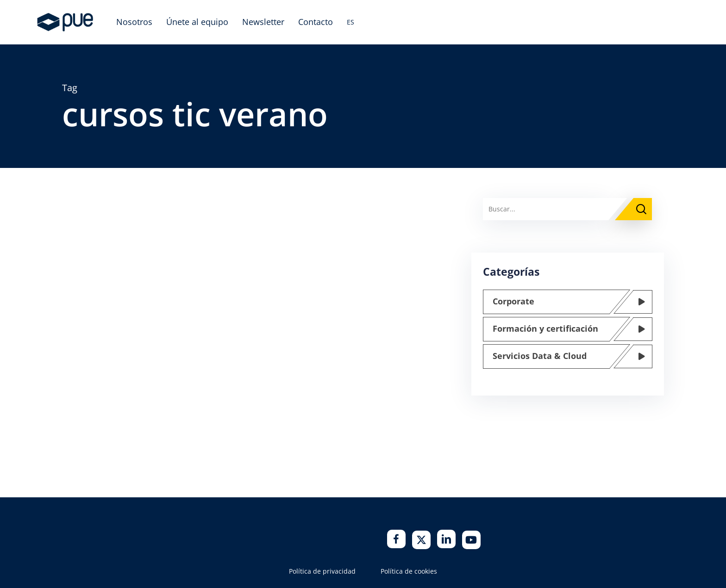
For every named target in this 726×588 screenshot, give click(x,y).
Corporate (513, 301)
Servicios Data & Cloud (540, 356)
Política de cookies (409, 571)
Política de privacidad (322, 571)
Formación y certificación (545, 328)
